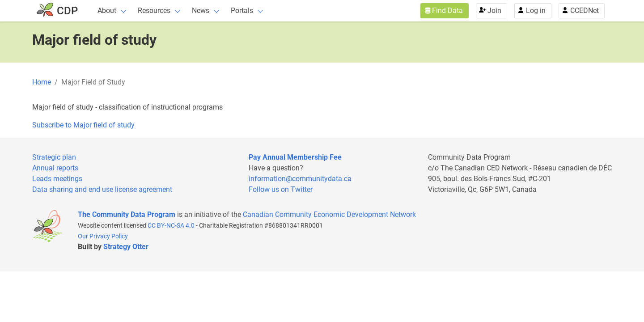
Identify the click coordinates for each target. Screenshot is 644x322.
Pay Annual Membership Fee (295, 157)
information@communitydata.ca (300, 179)
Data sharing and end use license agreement (102, 189)
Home (42, 82)
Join (494, 11)
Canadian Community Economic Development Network (329, 214)
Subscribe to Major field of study (83, 125)
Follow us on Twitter (281, 189)
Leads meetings (57, 179)
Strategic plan (54, 157)
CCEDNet (585, 11)
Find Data (447, 11)
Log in (536, 11)
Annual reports (55, 168)
